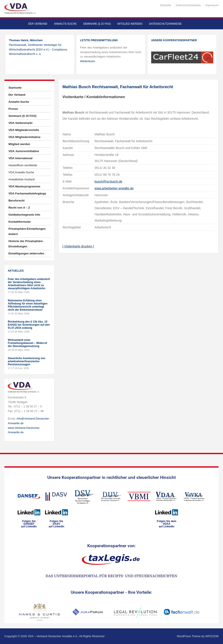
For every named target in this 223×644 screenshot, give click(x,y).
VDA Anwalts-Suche (21, 172)
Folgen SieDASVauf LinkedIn (56, 524)
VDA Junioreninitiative (24, 151)
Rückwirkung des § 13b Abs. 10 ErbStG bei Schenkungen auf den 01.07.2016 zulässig (29, 325)
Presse (13, 109)
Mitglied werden (130, 24)
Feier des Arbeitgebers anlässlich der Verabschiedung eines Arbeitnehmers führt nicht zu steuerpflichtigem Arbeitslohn (29, 284)
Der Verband (38, 24)
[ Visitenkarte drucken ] (78, 246)
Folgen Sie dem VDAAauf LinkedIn (167, 524)
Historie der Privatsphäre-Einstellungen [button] (26, 244)
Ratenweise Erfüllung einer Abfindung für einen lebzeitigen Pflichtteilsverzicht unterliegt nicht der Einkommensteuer (28, 305)
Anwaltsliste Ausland (22, 179)
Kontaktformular (20, 222)
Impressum (212, 5)
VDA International (20, 158)
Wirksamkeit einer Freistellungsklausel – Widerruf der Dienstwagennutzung (27, 343)
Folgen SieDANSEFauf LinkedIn (29, 524)
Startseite (165, 5)
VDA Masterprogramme (24, 186)
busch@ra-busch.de (109, 181)
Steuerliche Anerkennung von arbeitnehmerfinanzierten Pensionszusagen (27, 361)
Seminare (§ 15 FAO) (97, 24)
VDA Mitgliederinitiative (24, 137)
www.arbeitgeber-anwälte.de (114, 188)
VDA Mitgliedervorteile (24, 130)
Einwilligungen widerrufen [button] (26, 253)
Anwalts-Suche (65, 24)
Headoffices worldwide (23, 165)
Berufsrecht (16, 201)
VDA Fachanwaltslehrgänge (27, 193)
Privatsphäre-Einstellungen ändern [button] (27, 231)
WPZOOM (212, 636)
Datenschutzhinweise (188, 5)
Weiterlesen (88, 61)
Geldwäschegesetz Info (24, 215)
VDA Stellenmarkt (20, 123)
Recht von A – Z (19, 208)
